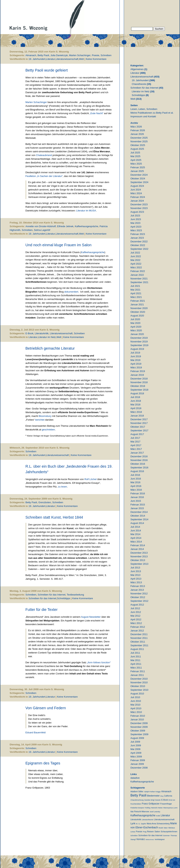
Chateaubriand (44, 155)
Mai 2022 (135, 260)
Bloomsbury (45, 416)
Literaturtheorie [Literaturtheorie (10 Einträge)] (148, 820)
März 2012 (136, 623)
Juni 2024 (136, 190)
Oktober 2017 (138, 427)
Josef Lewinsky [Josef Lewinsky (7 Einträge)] (155, 812)
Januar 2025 (137, 171)
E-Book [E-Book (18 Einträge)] (165, 800)
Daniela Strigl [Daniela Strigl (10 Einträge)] (149, 800)
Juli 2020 (135, 319)
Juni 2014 (136, 531)
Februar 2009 (138, 760)
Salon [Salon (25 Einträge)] (157, 831)
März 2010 (136, 712)
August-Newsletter (91, 617)
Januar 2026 (137, 134)
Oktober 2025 (138, 145)
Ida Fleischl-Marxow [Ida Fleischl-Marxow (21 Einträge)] (140, 811)
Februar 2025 (138, 167)
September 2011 (139, 645)
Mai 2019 (135, 360)
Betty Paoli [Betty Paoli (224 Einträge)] (138, 795)
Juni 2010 (136, 701)
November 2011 (139, 638)
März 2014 (136, 542)
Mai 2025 (135, 156)
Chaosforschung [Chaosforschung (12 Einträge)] (137, 800)
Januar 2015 (137, 508)
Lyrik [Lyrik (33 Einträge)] (133, 824)
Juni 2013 (136, 571)
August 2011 (137, 649)
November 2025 (139, 141)
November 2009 (139, 727)
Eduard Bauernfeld (35, 732)
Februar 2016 (138, 493)
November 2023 (139, 208)
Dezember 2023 (139, 204)
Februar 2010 (138, 716)
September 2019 (139, 345)
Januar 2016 (137, 497)
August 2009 (137, 738)
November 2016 (139, 460)
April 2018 (136, 408)
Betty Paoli (43, 55)
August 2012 (137, 605)
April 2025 (136, 160)
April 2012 (136, 619)
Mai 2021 (135, 290)
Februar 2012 (138, 627)
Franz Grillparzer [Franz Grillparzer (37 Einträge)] (151, 804)
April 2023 (136, 227)
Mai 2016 (135, 482)
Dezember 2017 (139, 419)
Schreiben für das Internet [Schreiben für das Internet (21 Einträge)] (150, 835)
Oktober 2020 (138, 312)
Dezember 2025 (139, 138)
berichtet (40, 420)
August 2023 (137, 212)
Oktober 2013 (138, 560)
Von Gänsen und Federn (46, 708)
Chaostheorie (139, 84)
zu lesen (63, 487)
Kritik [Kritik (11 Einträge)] (158, 816)
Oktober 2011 (138, 642)
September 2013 (139, 564)
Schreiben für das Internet (52, 595)
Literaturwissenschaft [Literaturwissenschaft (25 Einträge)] (164, 819)
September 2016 (139, 468)
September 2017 (139, 430)
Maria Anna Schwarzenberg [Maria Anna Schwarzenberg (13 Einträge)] (158, 824)
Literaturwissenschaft (67, 59)
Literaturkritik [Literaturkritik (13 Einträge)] (136, 820)
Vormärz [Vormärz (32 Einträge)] (140, 839)
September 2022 (139, 249)
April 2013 (136, 579)
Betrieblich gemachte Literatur (50, 348)
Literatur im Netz (47, 337)
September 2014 (139, 519)
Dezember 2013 (139, 553)
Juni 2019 (136, 356)
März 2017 (136, 449)
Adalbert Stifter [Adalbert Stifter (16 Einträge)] (137, 791)
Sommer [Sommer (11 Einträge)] (166, 835)
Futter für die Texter (41, 610)
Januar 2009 (137, 764)
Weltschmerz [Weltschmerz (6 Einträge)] (150, 840)
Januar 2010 (137, 720)
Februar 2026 (138, 130)
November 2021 (139, 279)
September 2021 (139, 282)
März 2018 (136, 412)
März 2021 (136, 297)
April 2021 (136, 293)
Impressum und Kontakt (143, 116)
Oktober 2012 (138, 597)
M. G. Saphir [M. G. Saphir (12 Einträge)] (141, 824)
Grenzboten (45, 502)
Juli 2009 (135, 742)
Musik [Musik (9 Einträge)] (161, 828)
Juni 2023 (136, 219)
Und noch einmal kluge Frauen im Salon (58, 245)
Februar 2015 (138, 505)
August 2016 (137, 471)
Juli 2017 (135, 438)
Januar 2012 (137, 631)
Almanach (31, 55)
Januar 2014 (137, 549)
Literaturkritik (42, 333)
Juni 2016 (136, 479)
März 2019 (136, 367)
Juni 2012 (136, 612)
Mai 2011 (135, 660)
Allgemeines (137, 69)
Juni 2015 (136, 501)
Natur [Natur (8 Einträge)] (166, 828)
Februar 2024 (138, 197)
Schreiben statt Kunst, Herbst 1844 (54, 517)
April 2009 (136, 753)
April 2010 (136, 708)
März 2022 (136, 267)
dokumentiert (71, 292)
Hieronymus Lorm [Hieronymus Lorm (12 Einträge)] (170, 808)
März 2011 (136, 668)
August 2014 (137, 523)
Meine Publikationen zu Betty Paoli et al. (152, 113)
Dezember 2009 (139, 723)
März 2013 (136, 582)
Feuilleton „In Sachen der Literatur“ (44, 176)
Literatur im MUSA (86, 211)
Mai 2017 (135, 442)
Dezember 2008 (139, 768)
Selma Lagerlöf (42, 230)
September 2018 (139, 390)
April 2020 (136, 327)
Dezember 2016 (139, 456)
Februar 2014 (138, 545)
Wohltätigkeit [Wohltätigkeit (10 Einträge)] (160, 839)
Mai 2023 (135, 223)
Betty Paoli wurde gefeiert (47, 70)
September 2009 (139, 734)
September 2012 (139, 601)
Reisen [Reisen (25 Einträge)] (150, 831)
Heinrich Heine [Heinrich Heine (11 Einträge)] (157, 808)
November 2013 (139, 556)
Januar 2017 (137, 453)
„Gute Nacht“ (97, 113)
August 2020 (137, 316)
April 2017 (136, 445)
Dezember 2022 (139, 242)
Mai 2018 (135, 405)
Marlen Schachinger (80, 55)
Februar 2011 (138, 671)
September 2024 (139, 182)
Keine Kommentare (96, 59)
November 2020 (139, 308)
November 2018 (139, 382)
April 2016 (136, 486)
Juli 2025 (135, 153)
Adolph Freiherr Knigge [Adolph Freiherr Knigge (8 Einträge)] (152, 792)
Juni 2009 (136, 745)
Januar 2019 (137, 375)
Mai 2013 (135, 575)
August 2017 (137, 434)
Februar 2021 (138, 301)
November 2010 (139, 682)
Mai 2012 (135, 616)
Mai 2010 (135, 705)
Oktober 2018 (138, 386)
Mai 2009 (135, 749)
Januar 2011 (137, 675)
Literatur (51, 59)
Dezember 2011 (139, 634)
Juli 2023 (135, 216)
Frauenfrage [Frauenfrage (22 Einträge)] (166, 804)
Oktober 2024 (138, 179)
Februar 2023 (138, 234)
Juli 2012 (135, 608)
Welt (81, 59)
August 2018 (137, 393)
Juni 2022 (136, 256)
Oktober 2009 (138, 731)
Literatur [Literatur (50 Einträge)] (165, 815)
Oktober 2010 (138, 686)
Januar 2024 (137, 201)
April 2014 (136, 538)
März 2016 (136, 490)
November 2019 (139, 342)
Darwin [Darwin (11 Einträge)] (158, 800)
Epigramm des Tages (43, 763)
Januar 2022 (137, 275)
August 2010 (137, 694)
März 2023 (136, 230)
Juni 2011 (136, 657)
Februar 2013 (138, 586)
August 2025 (137, 149)
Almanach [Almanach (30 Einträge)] (166, 791)
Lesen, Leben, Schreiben (144, 109)
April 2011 (136, 664)
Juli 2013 (135, 568)
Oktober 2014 (138, 516)
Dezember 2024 (139, 175)
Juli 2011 (135, 653)
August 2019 (137, 349)
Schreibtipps (64, 598)
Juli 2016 (135, 475)
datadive (135, 778)
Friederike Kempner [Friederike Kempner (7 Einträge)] (137, 808)
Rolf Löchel (91, 479)
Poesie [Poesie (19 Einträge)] (139, 832)
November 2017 (139, 423)
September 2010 (139, 690)
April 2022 (136, 264)
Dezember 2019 (139, 338)
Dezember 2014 (139, 512)
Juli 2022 (135, 253)
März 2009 (136, 757)
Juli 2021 (135, 286)
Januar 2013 (137, 590)
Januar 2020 (137, 334)
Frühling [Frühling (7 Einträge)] (148, 808)
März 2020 (136, 330)
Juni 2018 (136, 401)
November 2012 (139, 594)
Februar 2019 (138, 371)
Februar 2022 (138, 271)
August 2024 (137, 186)
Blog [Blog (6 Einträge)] (162, 796)
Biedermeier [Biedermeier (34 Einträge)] (153, 796)
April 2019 (136, 364)
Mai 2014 (135, 534)
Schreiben (106, 55)
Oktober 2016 (138, 464)
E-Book (29, 333)
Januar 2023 (137, 238)
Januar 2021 (137, 304)
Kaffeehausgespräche (86, 226)
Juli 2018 (135, 397)
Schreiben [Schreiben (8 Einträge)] (134, 836)
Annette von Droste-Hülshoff (41, 226)
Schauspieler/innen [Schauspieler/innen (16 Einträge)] (169, 832)
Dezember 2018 (139, 379)
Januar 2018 (137, 416)
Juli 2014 (135, 527)
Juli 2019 (135, 353)
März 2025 (136, 164)
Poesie (96, 55)
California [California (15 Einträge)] (168, 796)
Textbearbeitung (75, 595)
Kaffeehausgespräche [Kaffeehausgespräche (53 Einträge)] (143, 815)
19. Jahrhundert (37, 59)
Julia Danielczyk (59, 55)
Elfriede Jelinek (65, 226)
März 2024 (136, 193)
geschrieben (48, 430)
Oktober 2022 (138, 245)
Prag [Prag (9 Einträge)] (145, 832)
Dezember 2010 (139, 679)
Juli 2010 (135, 697)
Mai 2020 (135, 323)
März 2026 (136, 127)
